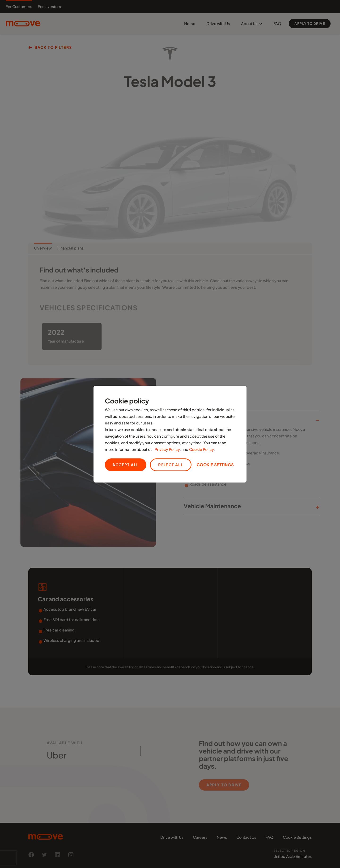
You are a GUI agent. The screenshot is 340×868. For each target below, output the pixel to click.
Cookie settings (215, 465)
